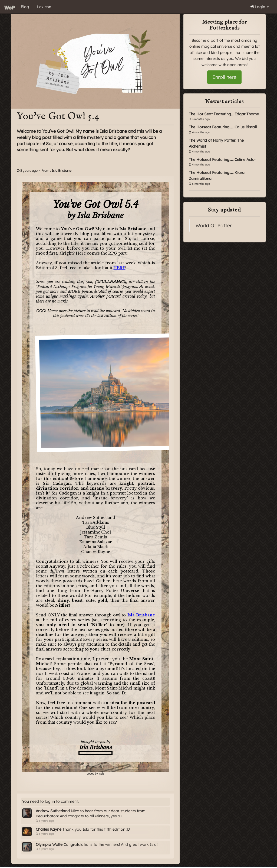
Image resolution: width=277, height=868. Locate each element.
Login (260, 7)
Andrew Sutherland (53, 811)
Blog (25, 7)
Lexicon (44, 7)
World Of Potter (214, 225)
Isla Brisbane (62, 170)
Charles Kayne (49, 829)
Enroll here (224, 77)
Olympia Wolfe (49, 844)
